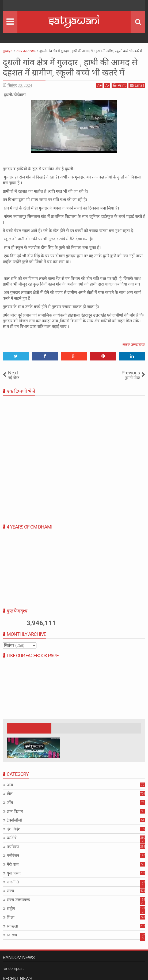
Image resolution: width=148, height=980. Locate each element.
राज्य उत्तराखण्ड (134, 345)
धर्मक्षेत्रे (12, 838)
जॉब (10, 803)
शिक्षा (11, 917)
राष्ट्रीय (11, 909)
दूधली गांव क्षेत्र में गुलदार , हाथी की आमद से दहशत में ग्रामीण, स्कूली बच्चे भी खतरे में (70, 67)
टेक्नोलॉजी (14, 820)
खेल (10, 794)
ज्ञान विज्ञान (15, 811)
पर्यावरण (13, 847)
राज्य (10, 891)
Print (119, 85)
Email (137, 85)
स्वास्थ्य (12, 935)
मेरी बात (13, 864)
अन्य (10, 785)
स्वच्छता (12, 926)
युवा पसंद (14, 873)
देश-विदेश (14, 829)
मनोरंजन (13, 856)
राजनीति (13, 882)
